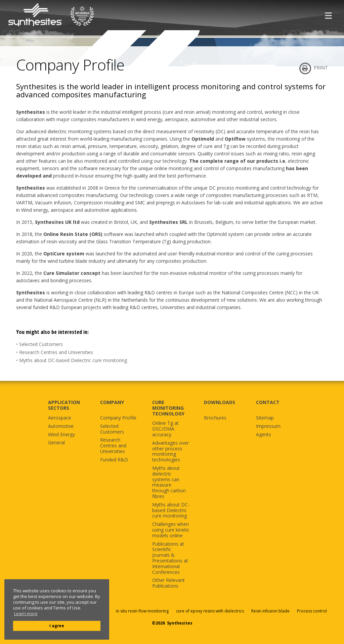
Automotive (61, 426)
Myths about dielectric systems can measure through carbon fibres (169, 482)
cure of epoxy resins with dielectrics (210, 611)
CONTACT (268, 402)
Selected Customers (41, 344)
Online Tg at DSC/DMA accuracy (165, 429)
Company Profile (118, 418)
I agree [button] (57, 626)
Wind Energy (61, 435)
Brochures (215, 418)
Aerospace (60, 418)
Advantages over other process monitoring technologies (170, 452)
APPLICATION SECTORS (64, 405)
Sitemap (265, 418)
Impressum (268, 426)
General (56, 443)
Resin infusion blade (270, 611)
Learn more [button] (26, 614)
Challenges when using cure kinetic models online (171, 530)
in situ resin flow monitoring (142, 611)
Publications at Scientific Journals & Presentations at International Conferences (170, 558)
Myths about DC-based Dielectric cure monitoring (73, 360)
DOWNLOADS (220, 402)
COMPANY (112, 402)
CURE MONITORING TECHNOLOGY (168, 408)
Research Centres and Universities (56, 352)
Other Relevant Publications (168, 583)
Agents (264, 435)
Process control (312, 611)
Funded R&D (114, 460)
